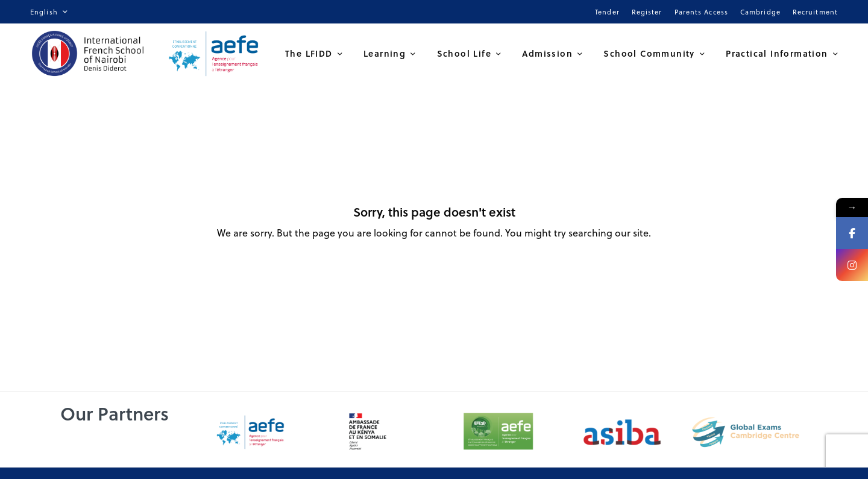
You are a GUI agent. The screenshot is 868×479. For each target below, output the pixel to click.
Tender (607, 12)
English (44, 12)
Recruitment (815, 12)
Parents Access (701, 12)
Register (647, 12)
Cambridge (760, 12)
